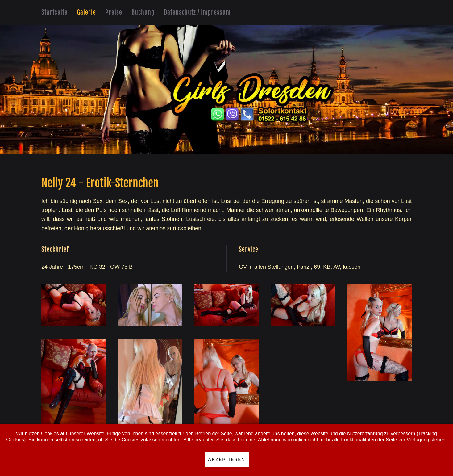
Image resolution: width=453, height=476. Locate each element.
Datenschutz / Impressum (197, 12)
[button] (73, 305)
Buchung (143, 12)
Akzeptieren (227, 459)
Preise (114, 12)
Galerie (86, 12)
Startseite (54, 12)
